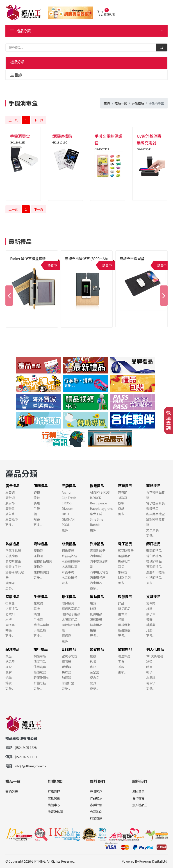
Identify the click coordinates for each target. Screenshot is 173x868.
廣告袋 (10, 492)
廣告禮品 (13, 486)
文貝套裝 (152, 530)
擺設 (8, 667)
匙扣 (93, 661)
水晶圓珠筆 (69, 567)
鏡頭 (37, 614)
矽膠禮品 (125, 596)
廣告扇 (10, 508)
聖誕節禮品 (154, 550)
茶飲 (121, 667)
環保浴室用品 (71, 609)
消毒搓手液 (13, 567)
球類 (93, 609)
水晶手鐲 (68, 572)
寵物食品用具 (43, 561)
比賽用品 (96, 614)
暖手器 (66, 667)
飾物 (37, 492)
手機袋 (38, 619)
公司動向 (96, 812)
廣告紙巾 (12, 519)
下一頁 (39, 120)
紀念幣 (10, 661)
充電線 (38, 603)
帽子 (149, 672)
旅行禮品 (41, 649)
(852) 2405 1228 (26, 748)
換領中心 (54, 805)
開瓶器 (10, 625)
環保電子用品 (71, 614)
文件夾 (151, 603)
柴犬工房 (96, 514)
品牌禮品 (69, 486)
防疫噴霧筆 (13, 561)
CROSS (67, 503)
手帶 (37, 508)
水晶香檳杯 (69, 577)
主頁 (107, 103)
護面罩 (10, 583)
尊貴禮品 (69, 544)
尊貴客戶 (96, 791)
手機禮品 (138, 103)
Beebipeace (98, 503)
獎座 (8, 656)
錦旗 (8, 683)
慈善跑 (123, 492)
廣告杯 (10, 503)
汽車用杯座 (98, 577)
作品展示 (96, 798)
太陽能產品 (69, 619)
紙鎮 (8, 678)
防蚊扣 (10, 614)
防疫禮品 (13, 544)
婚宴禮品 (97, 649)
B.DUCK (95, 498)
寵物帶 (38, 567)
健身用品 (96, 625)
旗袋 (121, 503)
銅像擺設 (68, 550)
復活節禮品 (154, 561)
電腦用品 (124, 556)
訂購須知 (55, 781)
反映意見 (138, 791)
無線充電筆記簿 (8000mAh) (86, 258)
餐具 (93, 683)
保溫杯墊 (68, 683)
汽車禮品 (97, 544)
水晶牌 (151, 678)
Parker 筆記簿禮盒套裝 (28, 258)
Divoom (67, 508)
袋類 (37, 503)
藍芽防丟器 (126, 550)
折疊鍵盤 (124, 630)
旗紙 (121, 508)
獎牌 (8, 672)
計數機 (151, 625)
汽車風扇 (96, 556)
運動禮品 (97, 596)
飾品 (121, 603)
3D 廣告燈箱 (155, 656)
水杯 (93, 667)
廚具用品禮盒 (155, 514)
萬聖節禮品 (154, 567)
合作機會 (138, 798)
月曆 (149, 630)
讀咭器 (66, 661)
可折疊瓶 (124, 625)
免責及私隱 (55, 812)
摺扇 (93, 630)
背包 (37, 498)
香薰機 (10, 603)
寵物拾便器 (41, 572)
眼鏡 (37, 519)
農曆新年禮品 (155, 572)
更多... (9, 525)
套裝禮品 (152, 508)
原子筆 (151, 614)
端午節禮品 (154, 556)
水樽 (8, 619)
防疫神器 (12, 556)
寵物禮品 (41, 544)
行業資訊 (96, 818)
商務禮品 (153, 486)
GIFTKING (38, 861)
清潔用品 (40, 661)
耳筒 (121, 567)
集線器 (123, 572)
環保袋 (66, 636)
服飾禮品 (41, 486)
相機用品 (40, 656)
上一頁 (13, 120)
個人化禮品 (155, 649)
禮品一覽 (121, 103)
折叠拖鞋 (40, 683)
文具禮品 (153, 596)
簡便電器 (40, 672)
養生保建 (124, 656)
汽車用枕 (96, 583)
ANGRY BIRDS (100, 492)
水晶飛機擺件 (71, 561)
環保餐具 (68, 603)
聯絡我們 (140, 781)
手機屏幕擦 (41, 625)
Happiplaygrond (102, 508)
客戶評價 (96, 805)
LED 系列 (124, 577)
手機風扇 (40, 630)
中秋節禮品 (154, 577)
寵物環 (38, 556)
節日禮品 (153, 544)
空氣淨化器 (13, 550)
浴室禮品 (12, 609)
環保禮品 (69, 596)
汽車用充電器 (99, 572)
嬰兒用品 (124, 609)
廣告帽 (10, 498)
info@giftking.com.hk (30, 766)
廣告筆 (10, 514)
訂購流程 (54, 791)
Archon (67, 492)
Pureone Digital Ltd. (153, 861)
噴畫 (149, 667)
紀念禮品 (13, 649)
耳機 (37, 609)
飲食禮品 (125, 649)
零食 (121, 661)
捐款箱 (123, 498)
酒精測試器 (98, 550)
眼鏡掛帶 (96, 619)
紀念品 (94, 678)
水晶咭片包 (69, 556)
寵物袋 (38, 550)
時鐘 (8, 630)
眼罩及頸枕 (41, 678)
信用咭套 (40, 667)
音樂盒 (94, 672)
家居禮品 (13, 596)
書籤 (149, 619)
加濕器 (66, 678)
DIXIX (65, 514)
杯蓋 (121, 619)
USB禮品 (69, 649)
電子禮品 (125, 544)
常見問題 (54, 798)
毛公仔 (151, 683)
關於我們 (97, 781)
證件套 (123, 614)
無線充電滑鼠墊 (132, 258)
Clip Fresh (69, 498)
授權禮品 (97, 486)
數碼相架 (124, 561)
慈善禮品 (125, 486)
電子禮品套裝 (155, 503)
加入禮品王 (140, 805)
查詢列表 (106, 13)
